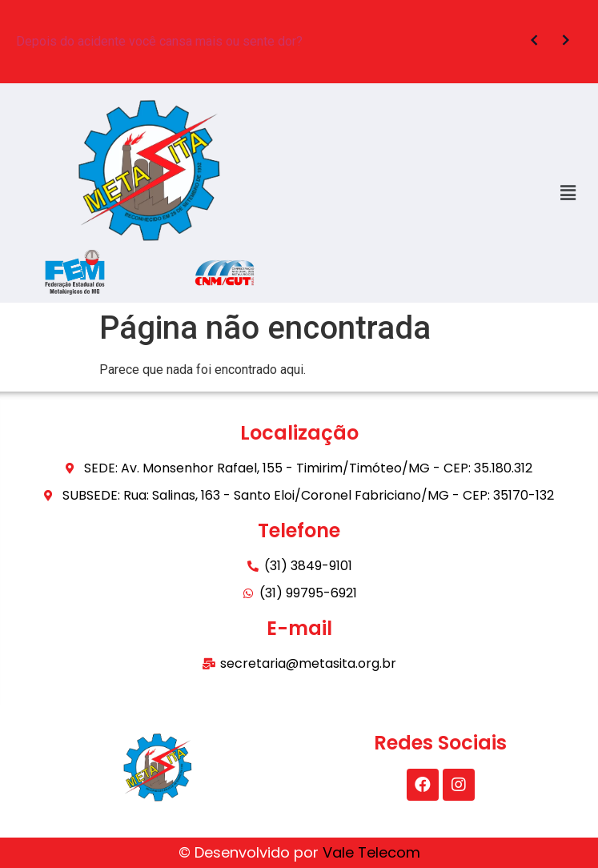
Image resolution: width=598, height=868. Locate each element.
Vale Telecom (371, 852)
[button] (568, 193)
